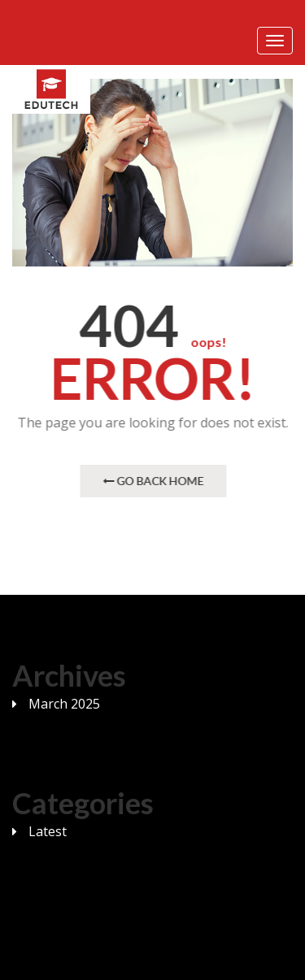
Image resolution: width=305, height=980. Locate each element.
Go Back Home (154, 481)
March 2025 (64, 704)
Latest (48, 831)
